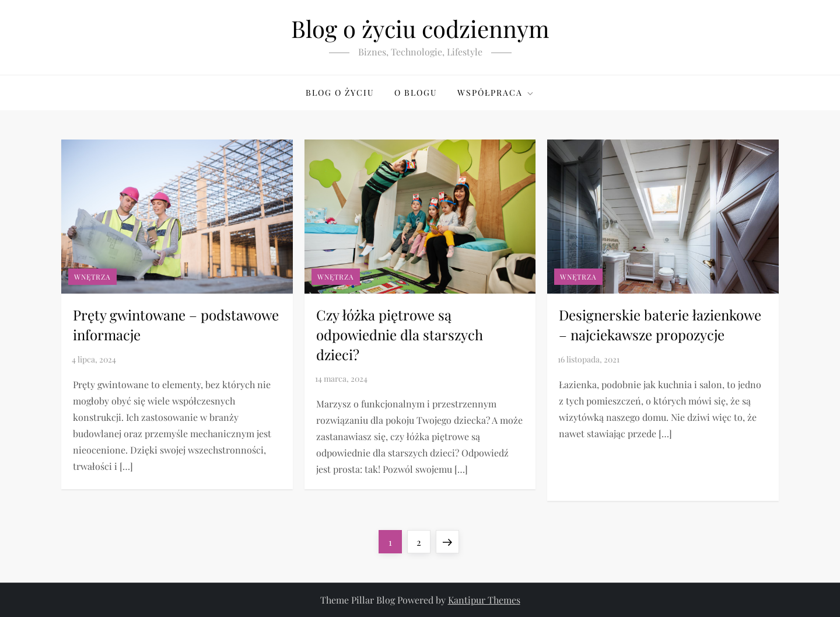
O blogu (416, 93)
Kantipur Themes (484, 600)
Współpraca (496, 93)
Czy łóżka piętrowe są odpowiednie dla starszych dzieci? (400, 334)
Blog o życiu (340, 93)
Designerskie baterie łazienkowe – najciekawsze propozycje (660, 325)
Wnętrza (92, 277)
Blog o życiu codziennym (420, 28)
